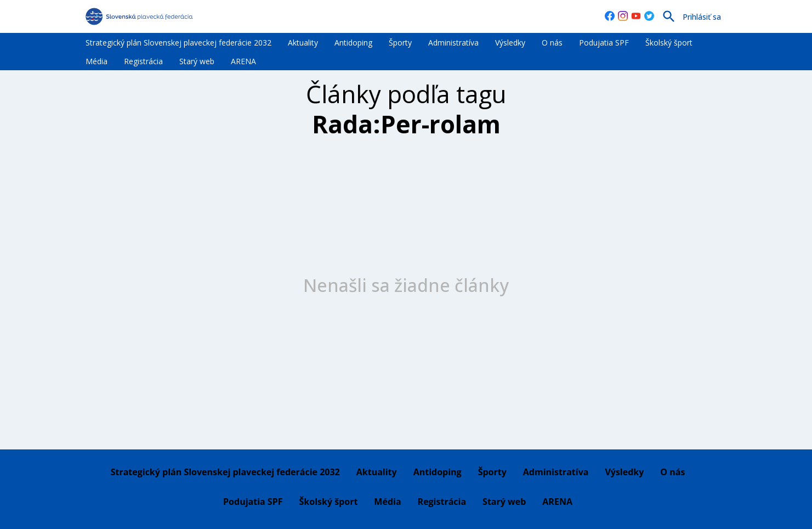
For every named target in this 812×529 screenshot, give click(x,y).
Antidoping (353, 43)
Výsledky (510, 43)
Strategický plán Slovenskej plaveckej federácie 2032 (178, 43)
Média (96, 61)
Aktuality (303, 43)
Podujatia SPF (604, 43)
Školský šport (669, 43)
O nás (552, 43)
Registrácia (143, 61)
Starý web (197, 61)
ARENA (243, 61)
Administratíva (453, 43)
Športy (400, 43)
